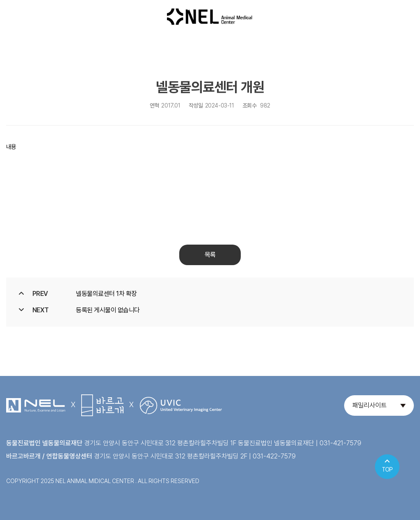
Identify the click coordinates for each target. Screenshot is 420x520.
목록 (210, 255)
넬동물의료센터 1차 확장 (106, 294)
